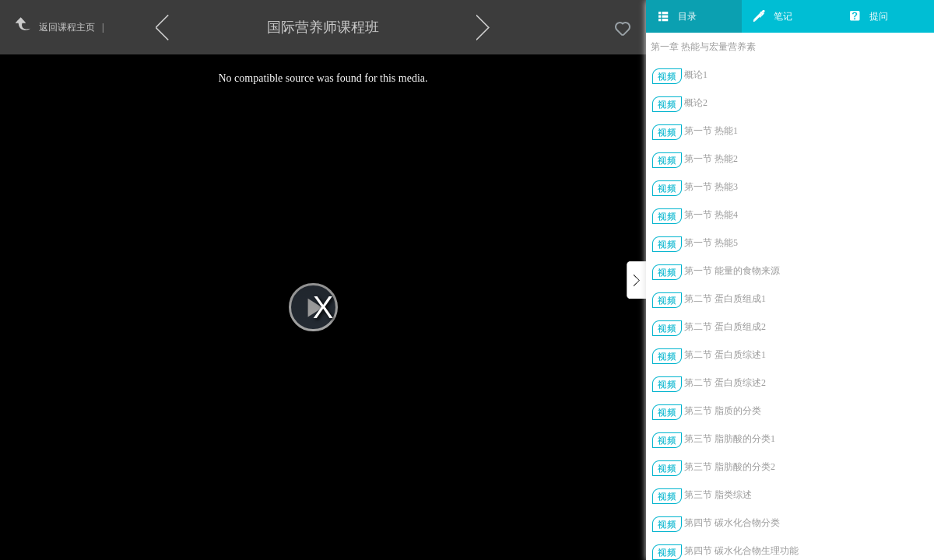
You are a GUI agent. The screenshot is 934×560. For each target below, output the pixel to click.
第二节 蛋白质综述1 (725, 355)
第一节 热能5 (711, 243)
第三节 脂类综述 (718, 495)
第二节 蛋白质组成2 (725, 327)
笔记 (773, 16)
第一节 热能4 (711, 215)
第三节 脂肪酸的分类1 (730, 439)
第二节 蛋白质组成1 (725, 299)
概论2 (696, 103)
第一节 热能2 (711, 159)
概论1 (696, 75)
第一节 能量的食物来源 (732, 271)
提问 (869, 16)
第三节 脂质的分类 (723, 411)
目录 (677, 16)
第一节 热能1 (711, 131)
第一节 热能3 (711, 187)
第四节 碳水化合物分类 (732, 523)
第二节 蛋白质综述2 (725, 383)
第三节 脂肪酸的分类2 (730, 467)
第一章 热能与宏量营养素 (703, 47)
